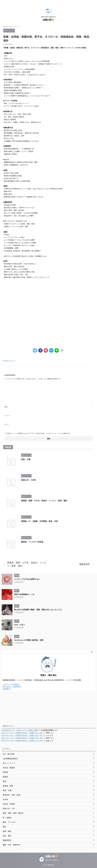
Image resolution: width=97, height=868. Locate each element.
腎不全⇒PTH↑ (9, 138)
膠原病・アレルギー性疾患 (32, 542)
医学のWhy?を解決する (52, 860)
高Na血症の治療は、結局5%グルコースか (19, 208)
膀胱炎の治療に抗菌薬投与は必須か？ (18, 93)
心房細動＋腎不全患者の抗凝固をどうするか (21, 141)
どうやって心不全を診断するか (27, 579)
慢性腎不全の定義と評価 (13, 130)
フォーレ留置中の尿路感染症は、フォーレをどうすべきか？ (27, 96)
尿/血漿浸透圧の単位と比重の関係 (17, 181)
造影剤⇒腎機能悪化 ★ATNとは (16, 165)
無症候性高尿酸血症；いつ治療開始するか (19, 149)
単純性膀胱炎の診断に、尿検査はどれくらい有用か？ (23, 88)
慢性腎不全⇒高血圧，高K (14, 136)
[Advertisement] (48, 298)
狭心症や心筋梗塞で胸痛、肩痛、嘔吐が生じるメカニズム (38, 610)
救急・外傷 (26, 459)
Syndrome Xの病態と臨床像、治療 (29, 640)
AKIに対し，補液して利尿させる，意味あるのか (23, 122)
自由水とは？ (9, 58)
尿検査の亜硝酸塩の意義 (13, 90)
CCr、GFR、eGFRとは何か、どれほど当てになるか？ (25, 75)
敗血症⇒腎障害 (10, 120)
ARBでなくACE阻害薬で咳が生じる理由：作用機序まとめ (25, 256)
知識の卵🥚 (48, 20)
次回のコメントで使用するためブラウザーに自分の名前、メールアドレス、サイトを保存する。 (39, 433)
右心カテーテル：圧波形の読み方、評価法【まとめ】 (22, 733)
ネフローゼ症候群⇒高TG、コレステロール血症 (21, 106)
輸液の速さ (8, 191)
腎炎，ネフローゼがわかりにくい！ (17, 103)
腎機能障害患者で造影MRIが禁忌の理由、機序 (21, 162)
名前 (6, 407)
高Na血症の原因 (10, 205)
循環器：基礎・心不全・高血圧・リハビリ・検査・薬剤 (44, 501)
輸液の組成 (8, 194)
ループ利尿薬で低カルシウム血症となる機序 (20, 243)
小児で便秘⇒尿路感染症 (13, 82)
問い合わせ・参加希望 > (12, 687)
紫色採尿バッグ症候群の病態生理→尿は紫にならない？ (24, 85)
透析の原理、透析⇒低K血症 (14, 210)
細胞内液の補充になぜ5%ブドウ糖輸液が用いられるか (24, 197)
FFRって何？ (20, 625)
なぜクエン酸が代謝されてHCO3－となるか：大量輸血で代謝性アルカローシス (33, 64)
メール (7, 416)
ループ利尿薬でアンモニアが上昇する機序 (19, 240)
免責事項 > (7, 689)
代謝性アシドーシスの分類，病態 (16, 226)
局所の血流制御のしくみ (24, 594)
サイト (7, 425)
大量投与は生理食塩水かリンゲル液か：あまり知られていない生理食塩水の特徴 (33, 189)
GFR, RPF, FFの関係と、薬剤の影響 (17, 72)
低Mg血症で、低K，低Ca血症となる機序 (19, 216)
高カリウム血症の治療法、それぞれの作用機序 (21, 213)
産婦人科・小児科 (29, 480)
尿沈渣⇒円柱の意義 (11, 173)
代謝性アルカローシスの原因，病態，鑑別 (19, 224)
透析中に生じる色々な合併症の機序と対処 (19, 272)
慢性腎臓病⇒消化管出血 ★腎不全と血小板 (21, 133)
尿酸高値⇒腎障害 (10, 154)
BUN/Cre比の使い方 (11, 178)
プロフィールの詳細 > (11, 684)
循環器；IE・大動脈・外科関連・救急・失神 (40, 521)
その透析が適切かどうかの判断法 (16, 269)
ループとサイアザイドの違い (14, 237)
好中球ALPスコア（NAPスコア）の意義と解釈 (20, 730)
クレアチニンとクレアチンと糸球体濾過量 (19, 69)
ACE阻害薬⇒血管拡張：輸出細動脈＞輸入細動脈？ (23, 251)
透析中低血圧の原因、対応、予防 (16, 275)
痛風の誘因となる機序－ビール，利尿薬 (18, 151)
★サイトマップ (10, 361)
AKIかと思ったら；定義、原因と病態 (17, 114)
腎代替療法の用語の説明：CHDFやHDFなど (20, 264)
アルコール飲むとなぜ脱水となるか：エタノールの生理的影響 (27, 61)
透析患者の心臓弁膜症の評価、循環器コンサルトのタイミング (27, 277)
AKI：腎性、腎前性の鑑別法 (14, 117)
